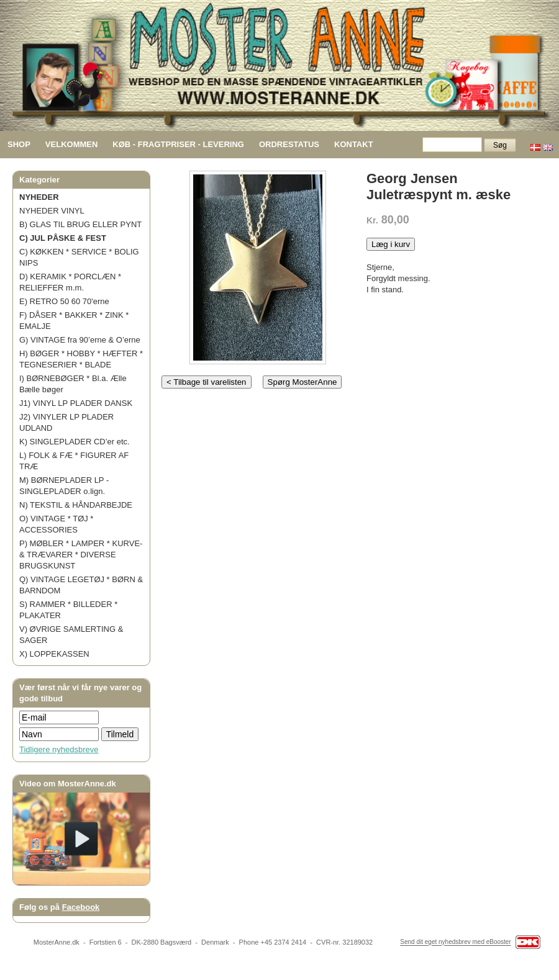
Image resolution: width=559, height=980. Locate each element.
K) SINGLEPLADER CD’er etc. (75, 442)
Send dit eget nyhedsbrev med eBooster (455, 942)
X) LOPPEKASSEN (54, 654)
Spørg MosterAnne (302, 382)
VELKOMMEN (72, 144)
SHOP (19, 144)
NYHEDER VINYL (52, 211)
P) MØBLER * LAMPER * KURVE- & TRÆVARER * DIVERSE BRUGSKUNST (81, 555)
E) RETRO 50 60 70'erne (64, 301)
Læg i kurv (391, 244)
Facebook (81, 907)
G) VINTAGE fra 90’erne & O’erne (80, 340)
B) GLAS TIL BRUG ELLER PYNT (80, 224)
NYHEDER (39, 197)
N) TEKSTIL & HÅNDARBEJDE (76, 505)
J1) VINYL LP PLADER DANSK (76, 403)
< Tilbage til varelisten (207, 382)
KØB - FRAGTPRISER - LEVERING (178, 144)
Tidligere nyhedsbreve (59, 749)
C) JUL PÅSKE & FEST (63, 238)
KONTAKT (354, 144)
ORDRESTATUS (289, 144)
